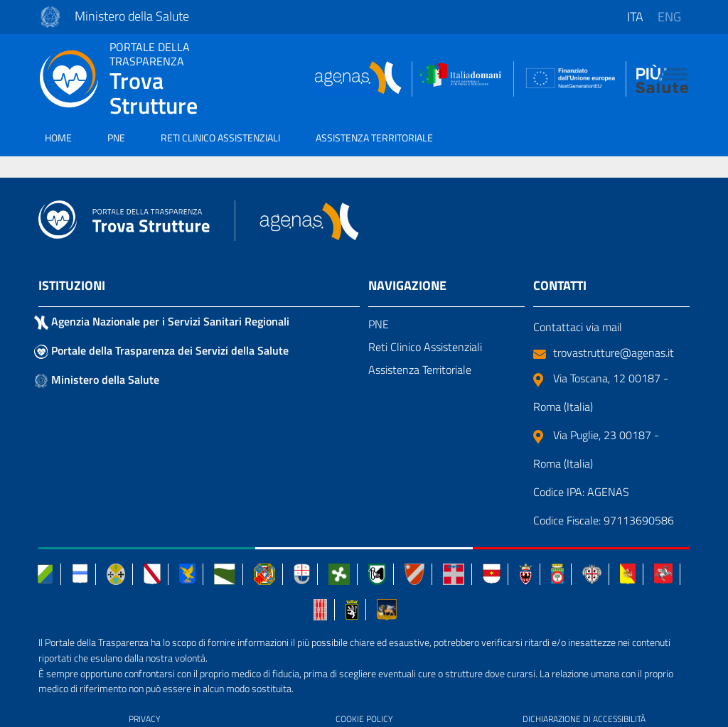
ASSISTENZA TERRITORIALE (374, 138)
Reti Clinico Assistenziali (425, 347)
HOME (58, 138)
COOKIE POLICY (364, 719)
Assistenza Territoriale (420, 370)
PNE (116, 138)
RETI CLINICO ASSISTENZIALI (220, 138)
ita (635, 17)
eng (669, 17)
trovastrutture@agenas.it (604, 352)
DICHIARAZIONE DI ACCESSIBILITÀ (584, 719)
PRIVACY (144, 719)
